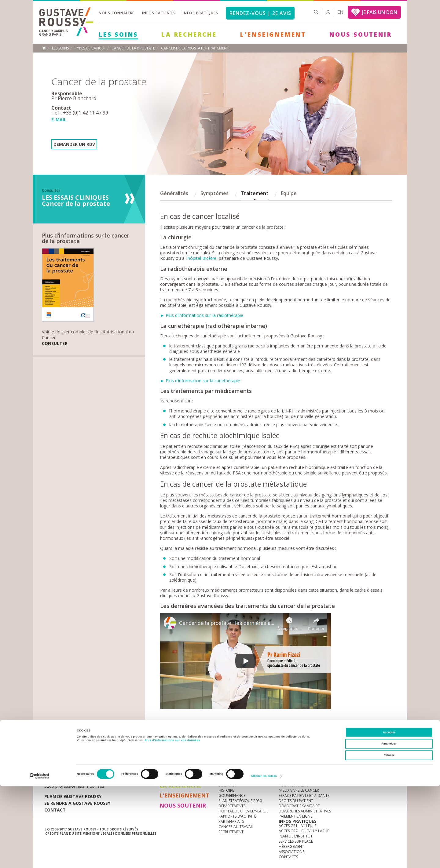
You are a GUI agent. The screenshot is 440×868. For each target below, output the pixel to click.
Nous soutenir (361, 35)
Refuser (389, 837)
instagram (353, 754)
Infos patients (158, 13)
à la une (226, 780)
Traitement (255, 193)
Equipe (289, 193)
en (340, 12)
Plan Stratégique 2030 (240, 801)
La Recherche (189, 35)
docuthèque (191, 754)
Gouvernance (232, 795)
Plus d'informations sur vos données (172, 822)
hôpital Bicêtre (202, 258)
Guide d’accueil (294, 780)
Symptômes (215, 193)
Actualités (63, 754)
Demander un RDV (74, 144)
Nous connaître (117, 13)
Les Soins (118, 35)
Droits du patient (296, 801)
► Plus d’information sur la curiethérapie (200, 381)
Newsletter (332, 757)
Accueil (44, 48)
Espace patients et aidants (304, 795)
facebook (391, 754)
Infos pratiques (200, 13)
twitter (381, 754)
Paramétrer (389, 826)
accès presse (102, 754)
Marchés (227, 754)
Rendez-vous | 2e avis (260, 13)
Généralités (174, 193)
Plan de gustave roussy (73, 796)
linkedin (372, 754)
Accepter (389, 814)
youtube (362, 754)
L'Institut (228, 785)
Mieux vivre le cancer (299, 790)
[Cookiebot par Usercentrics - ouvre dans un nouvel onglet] (40, 858)
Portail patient (294, 785)
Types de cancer (90, 48)
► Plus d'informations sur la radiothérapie (202, 315)
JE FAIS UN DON (380, 12)
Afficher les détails (264, 858)
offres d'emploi (146, 754)
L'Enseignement (273, 35)
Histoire (226, 790)
